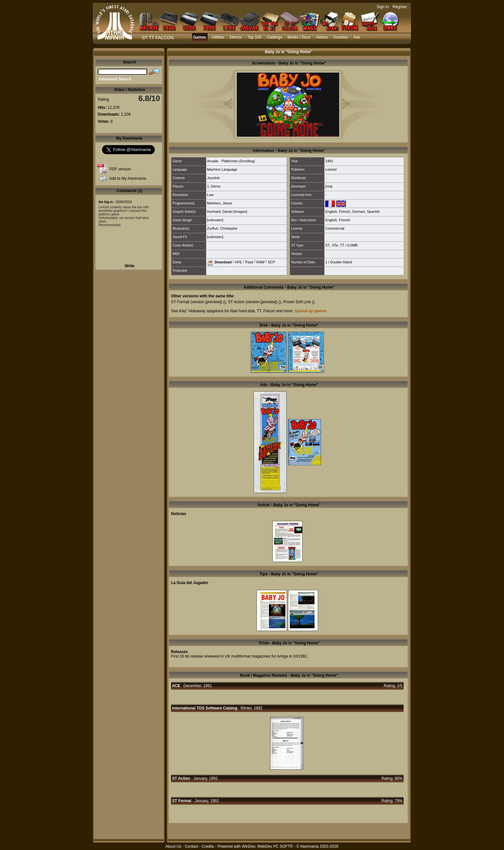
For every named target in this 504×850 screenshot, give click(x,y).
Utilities (218, 37)
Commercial (335, 228)
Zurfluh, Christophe (222, 228)
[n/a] (329, 186)
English (331, 212)
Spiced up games (311, 311)
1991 (329, 161)
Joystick (213, 178)
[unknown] (215, 220)
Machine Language (222, 169)
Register (400, 7)
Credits (208, 846)
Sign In (383, 7)
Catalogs (274, 37)
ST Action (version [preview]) (253, 302)
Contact (191, 846)
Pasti (249, 262)
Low (210, 195)
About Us (173, 846)
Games (200, 37)
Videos (322, 37)
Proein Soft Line (297, 302)
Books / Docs (299, 37)
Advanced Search (115, 79)
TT (342, 245)
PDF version (120, 169)
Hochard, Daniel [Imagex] (227, 212)
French (344, 212)
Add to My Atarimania (128, 178)
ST (327, 245)
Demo (216, 186)
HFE (238, 262)
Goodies (341, 37)
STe (335, 245)
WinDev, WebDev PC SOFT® (268, 846)
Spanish (373, 212)
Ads (357, 37)
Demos (236, 37)
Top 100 (254, 37)
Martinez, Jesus (219, 203)
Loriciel (331, 169)
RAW (260, 262)
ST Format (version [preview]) (197, 302)
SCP (272, 262)
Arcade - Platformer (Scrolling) (231, 161)
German (359, 212)
